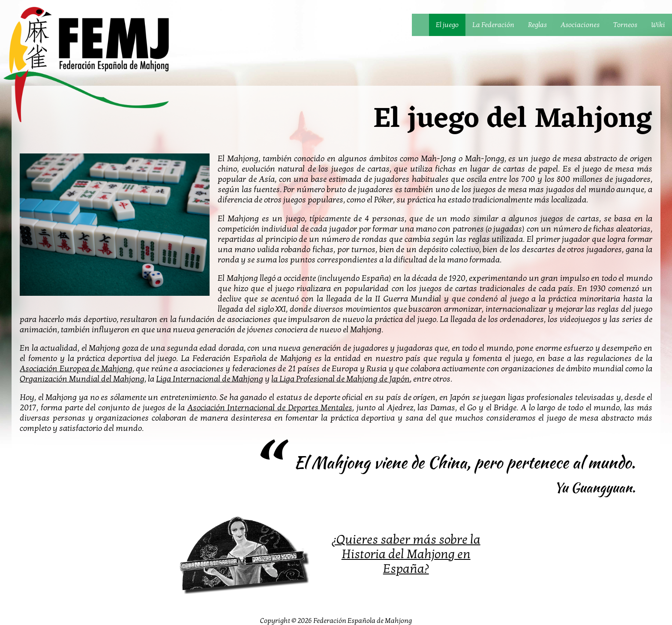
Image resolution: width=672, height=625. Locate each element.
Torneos (625, 25)
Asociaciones (580, 25)
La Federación (493, 25)
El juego (447, 25)
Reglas (537, 25)
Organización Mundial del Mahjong (82, 379)
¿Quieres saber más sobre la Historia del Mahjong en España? (406, 554)
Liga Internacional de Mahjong (210, 379)
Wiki (658, 25)
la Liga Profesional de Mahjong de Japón (340, 379)
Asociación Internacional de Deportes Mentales (270, 408)
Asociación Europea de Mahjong (76, 369)
